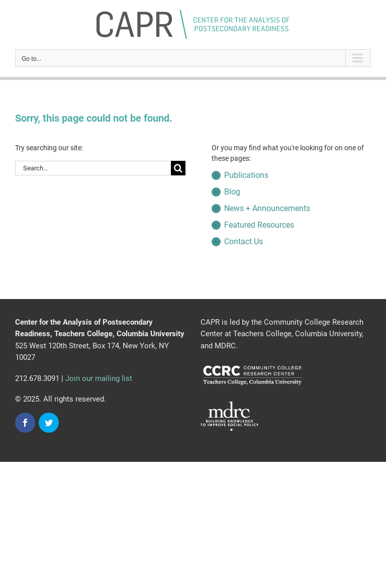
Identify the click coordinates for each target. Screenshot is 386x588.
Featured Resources (259, 225)
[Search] (178, 168)
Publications (246, 175)
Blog (232, 192)
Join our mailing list (99, 378)
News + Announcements (267, 208)
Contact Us (244, 241)
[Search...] (93, 168)
